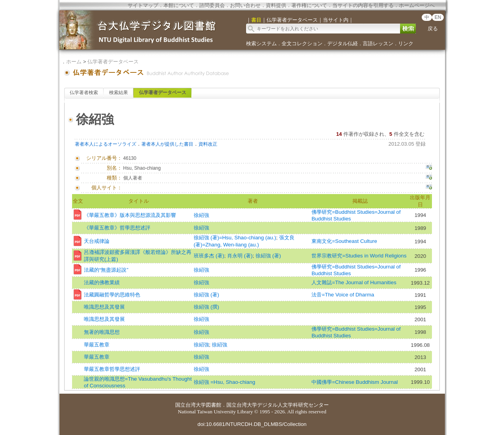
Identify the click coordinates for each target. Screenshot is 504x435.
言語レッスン (378, 43)
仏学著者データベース (113, 62)
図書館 (214, 405)
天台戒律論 (97, 241)
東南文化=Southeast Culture (344, 241)
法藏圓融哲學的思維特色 (112, 295)
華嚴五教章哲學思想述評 (112, 369)
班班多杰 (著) (209, 256)
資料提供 (276, 5)
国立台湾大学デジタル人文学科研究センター (278, 405)
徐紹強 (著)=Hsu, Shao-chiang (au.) (235, 238)
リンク (406, 43)
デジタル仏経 (343, 43)
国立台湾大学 (191, 405)
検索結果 (119, 93)
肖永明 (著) (240, 256)
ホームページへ (417, 5)
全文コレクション (302, 43)
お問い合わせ (245, 5)
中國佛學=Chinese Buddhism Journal (355, 382)
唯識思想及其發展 (104, 307)
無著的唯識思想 (102, 332)
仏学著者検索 (84, 93)
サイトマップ (143, 5)
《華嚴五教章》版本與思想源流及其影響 (130, 215)
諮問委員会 (212, 5)
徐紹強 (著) (268, 256)
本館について (179, 5)
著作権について (309, 5)
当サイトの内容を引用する (363, 5)
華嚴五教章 (97, 345)
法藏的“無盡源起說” (106, 270)
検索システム (261, 43)
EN (438, 17)
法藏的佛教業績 (102, 282)
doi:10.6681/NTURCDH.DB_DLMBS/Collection (252, 424)
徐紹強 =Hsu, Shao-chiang (224, 382)
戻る (433, 29)
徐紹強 (201, 215)
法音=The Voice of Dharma (343, 295)
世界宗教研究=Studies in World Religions (359, 256)
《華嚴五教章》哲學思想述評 (117, 228)
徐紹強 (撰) (207, 307)
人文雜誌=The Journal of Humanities (354, 282)
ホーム (74, 62)
